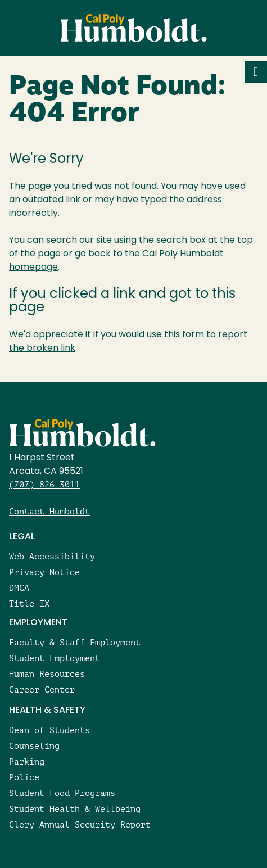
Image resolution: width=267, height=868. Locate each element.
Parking (27, 761)
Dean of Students (49, 730)
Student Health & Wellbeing (75, 809)
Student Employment (55, 658)
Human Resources (47, 674)
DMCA (19, 588)
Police (24, 777)
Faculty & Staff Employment (75, 642)
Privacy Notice (44, 572)
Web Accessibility (52, 556)
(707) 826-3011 (44, 484)
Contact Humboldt (49, 511)
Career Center (42, 690)
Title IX (29, 603)
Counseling (34, 746)
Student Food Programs (62, 793)
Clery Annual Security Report (80, 824)
